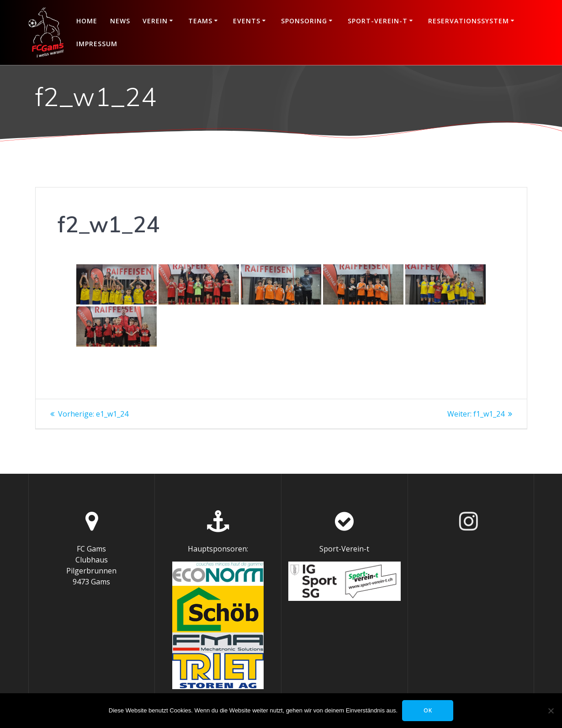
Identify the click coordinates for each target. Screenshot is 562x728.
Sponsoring (304, 21)
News (120, 21)
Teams (200, 21)
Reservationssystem (469, 21)
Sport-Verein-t (378, 21)
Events (247, 21)
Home (87, 21)
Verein (155, 21)
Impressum (97, 44)
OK (428, 710)
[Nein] (551, 711)
